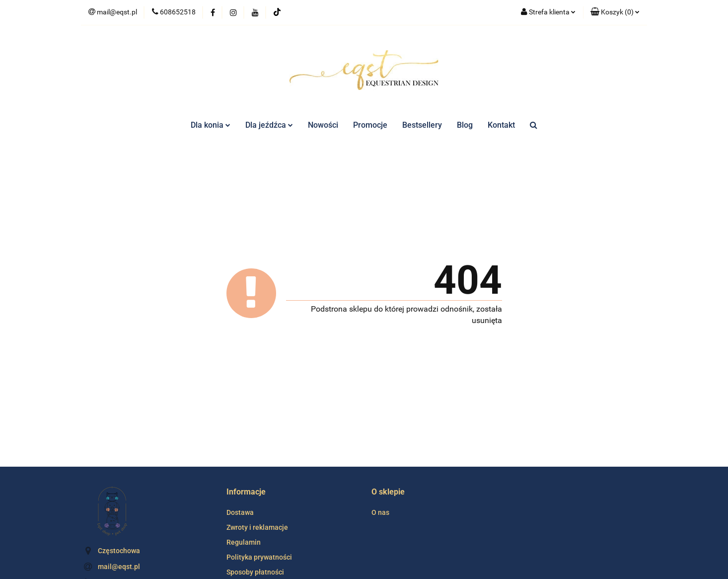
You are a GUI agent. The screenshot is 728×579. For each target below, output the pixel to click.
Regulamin (244, 542)
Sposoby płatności (255, 572)
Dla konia (211, 125)
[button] (615, 12)
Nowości (323, 125)
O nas (380, 512)
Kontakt (501, 125)
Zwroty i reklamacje (257, 527)
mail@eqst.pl (119, 567)
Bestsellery (422, 125)
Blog (465, 125)
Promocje (370, 125)
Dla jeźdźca (269, 125)
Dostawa (240, 512)
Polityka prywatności (259, 557)
